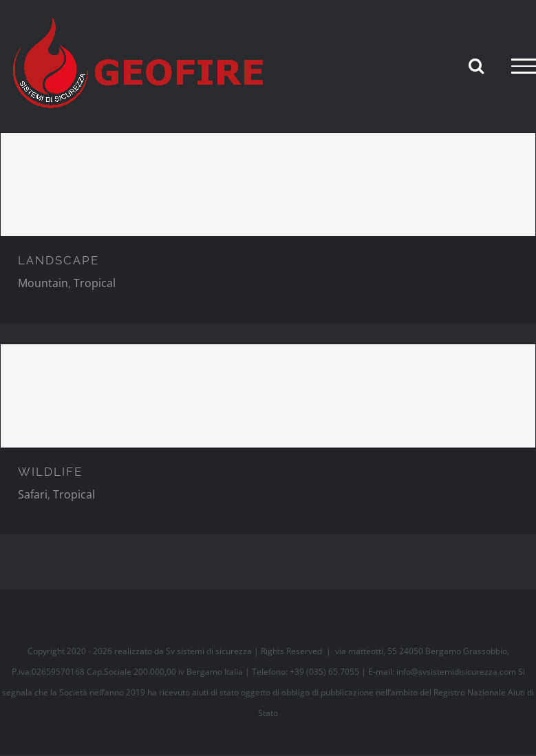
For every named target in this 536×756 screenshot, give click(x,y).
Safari (33, 494)
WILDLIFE (50, 472)
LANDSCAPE (58, 260)
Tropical (95, 283)
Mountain (43, 283)
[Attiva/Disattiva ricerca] (476, 65)
